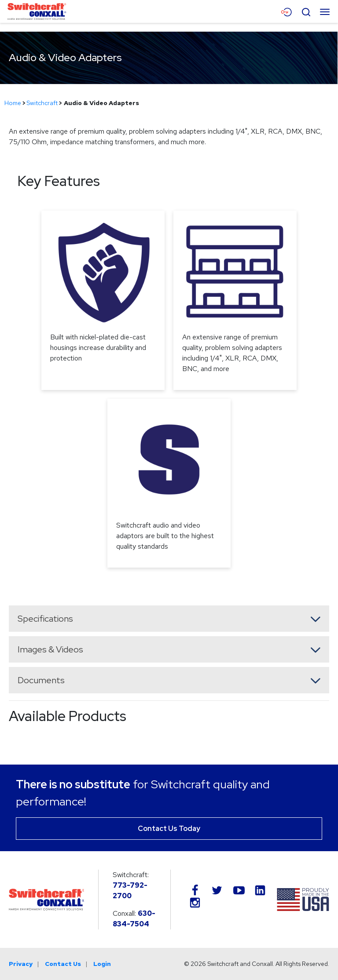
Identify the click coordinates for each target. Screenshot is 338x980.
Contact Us (63, 964)
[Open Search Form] (306, 11)
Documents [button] (41, 680)
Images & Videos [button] (50, 649)
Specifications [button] (45, 619)
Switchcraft (42, 103)
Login (102, 964)
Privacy (21, 964)
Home (13, 103)
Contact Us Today (169, 829)
